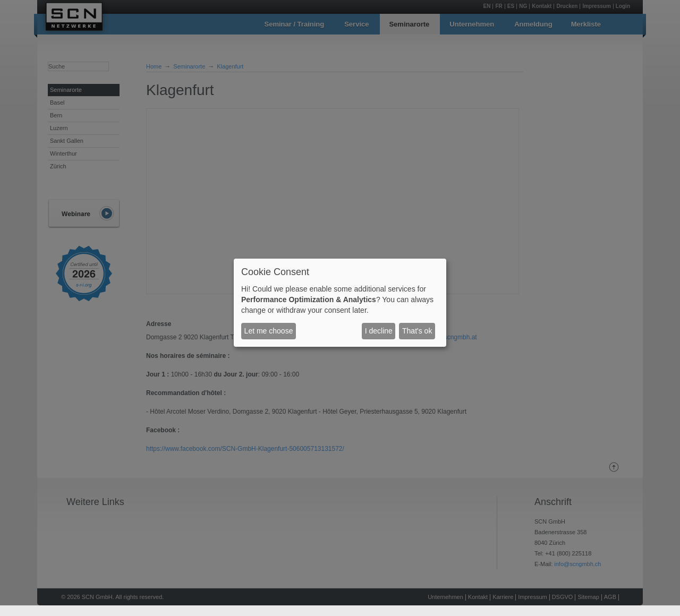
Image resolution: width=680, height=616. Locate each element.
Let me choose (269, 331)
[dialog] (340, 303)
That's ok (417, 331)
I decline (379, 331)
